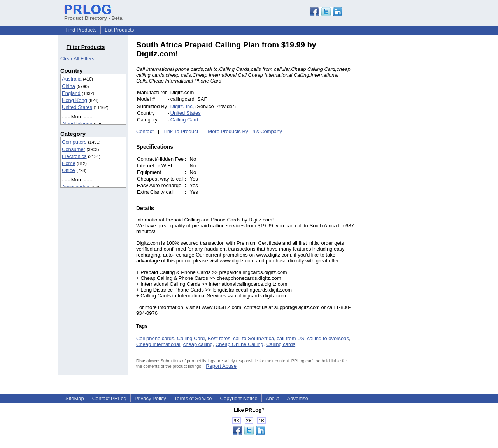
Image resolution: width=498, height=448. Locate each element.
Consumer (74, 149)
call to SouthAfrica (253, 338)
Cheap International (158, 344)
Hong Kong (75, 100)
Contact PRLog (109, 398)
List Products (119, 30)
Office (68, 170)
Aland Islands (77, 124)
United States (77, 107)
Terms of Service (193, 398)
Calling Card (184, 120)
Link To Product (181, 131)
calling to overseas (328, 338)
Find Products (81, 30)
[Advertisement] (407, 157)
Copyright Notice (239, 398)
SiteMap (75, 398)
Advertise (298, 398)
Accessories (75, 187)
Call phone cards (155, 338)
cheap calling (198, 344)
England (71, 93)
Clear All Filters (77, 59)
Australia (72, 79)
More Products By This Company (245, 131)
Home (69, 163)
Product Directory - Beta (93, 15)
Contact (145, 131)
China (68, 86)
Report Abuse (221, 366)
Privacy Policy (150, 398)
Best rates (219, 338)
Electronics (74, 156)
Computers (74, 142)
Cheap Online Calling (239, 344)
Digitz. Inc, (182, 106)
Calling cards (281, 344)
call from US (290, 338)
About (272, 398)
